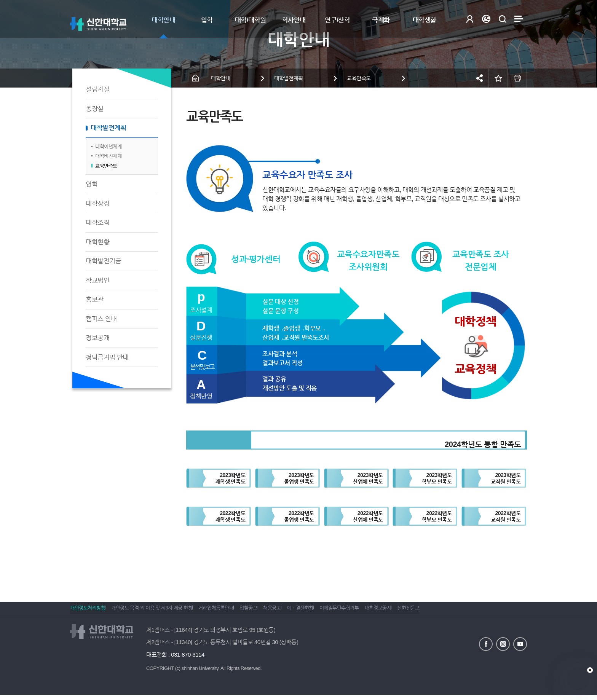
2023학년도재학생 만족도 (231, 478)
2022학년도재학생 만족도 (231, 516)
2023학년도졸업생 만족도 (299, 478)
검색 (502, 19)
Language (486, 19)
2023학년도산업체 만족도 (368, 478)
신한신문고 (454, 611)
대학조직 (97, 222)
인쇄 (517, 78)
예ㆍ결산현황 (329, 611)
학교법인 (97, 280)
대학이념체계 (108, 146)
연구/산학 (337, 20)
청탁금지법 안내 (107, 357)
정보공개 (97, 338)
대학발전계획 (108, 128)
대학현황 (97, 242)
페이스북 (486, 643)
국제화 (381, 20)
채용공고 (295, 611)
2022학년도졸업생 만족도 (299, 516)
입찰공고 (265, 611)
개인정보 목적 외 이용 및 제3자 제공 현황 (157, 611)
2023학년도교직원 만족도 (506, 478)
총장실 (95, 109)
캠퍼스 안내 (101, 319)
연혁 (92, 184)
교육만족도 (106, 166)
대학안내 (163, 20)
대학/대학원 (251, 20)
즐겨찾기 (498, 78)
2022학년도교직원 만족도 (506, 516)
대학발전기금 (103, 261)
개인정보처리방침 (88, 611)
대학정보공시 (418, 611)
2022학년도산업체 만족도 (368, 516)
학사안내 (294, 20)
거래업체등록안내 (227, 611)
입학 (207, 20)
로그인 (470, 19)
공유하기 (479, 78)
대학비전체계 (108, 156)
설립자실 (97, 89)
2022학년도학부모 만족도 (437, 516)
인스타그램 (503, 643)
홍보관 (95, 299)
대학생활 (425, 20)
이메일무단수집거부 (374, 611)
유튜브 (520, 643)
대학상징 (97, 203)
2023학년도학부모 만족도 (437, 478)
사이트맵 (519, 19)
